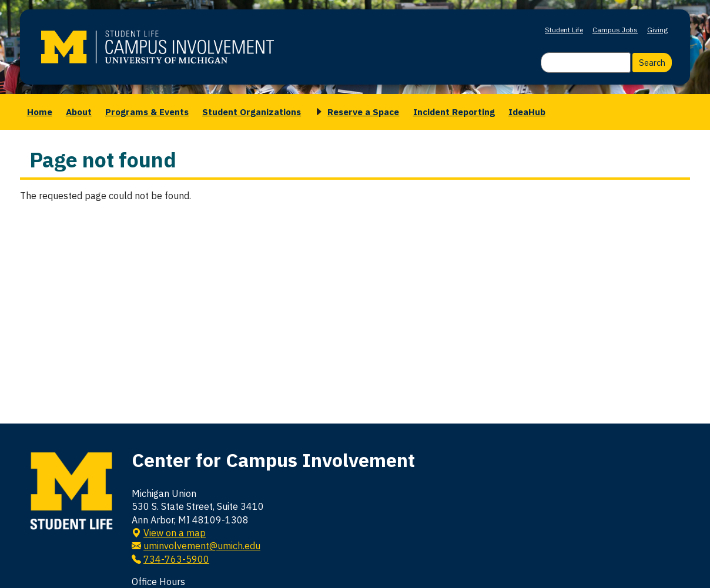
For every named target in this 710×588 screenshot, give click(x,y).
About (79, 112)
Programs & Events (147, 112)
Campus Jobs (615, 30)
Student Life (564, 30)
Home (40, 112)
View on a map (175, 533)
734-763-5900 (176, 559)
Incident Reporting (454, 112)
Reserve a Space (363, 112)
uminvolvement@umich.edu (202, 546)
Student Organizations (252, 112)
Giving (657, 30)
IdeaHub (527, 112)
